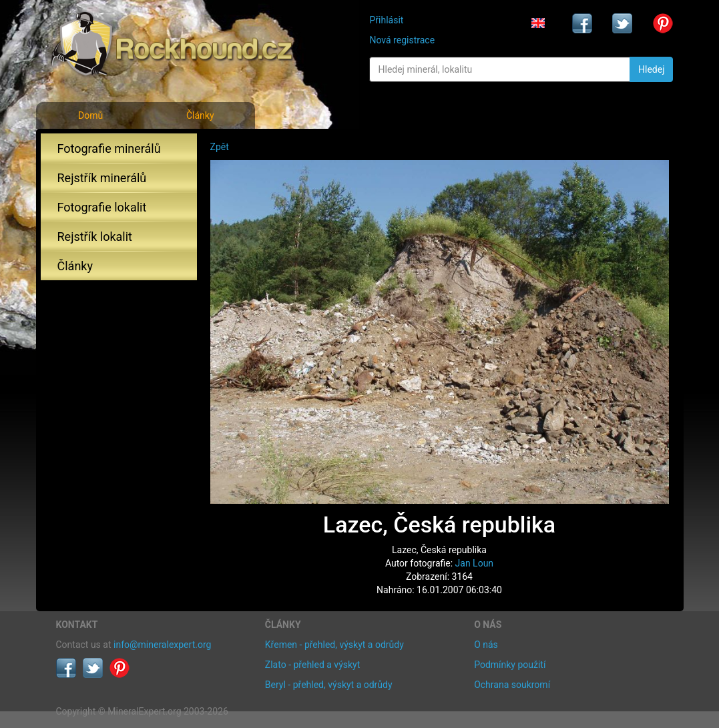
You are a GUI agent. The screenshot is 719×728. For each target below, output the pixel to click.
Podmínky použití (510, 665)
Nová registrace (402, 40)
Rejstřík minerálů (102, 178)
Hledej (651, 69)
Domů (90, 115)
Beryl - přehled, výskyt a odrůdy (329, 685)
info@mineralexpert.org (162, 645)
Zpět (220, 147)
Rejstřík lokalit (95, 237)
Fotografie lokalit (102, 207)
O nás (486, 645)
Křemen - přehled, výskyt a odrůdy (334, 645)
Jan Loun (475, 563)
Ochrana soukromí (512, 685)
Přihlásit (386, 20)
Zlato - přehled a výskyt (312, 665)
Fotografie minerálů (109, 148)
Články (200, 115)
